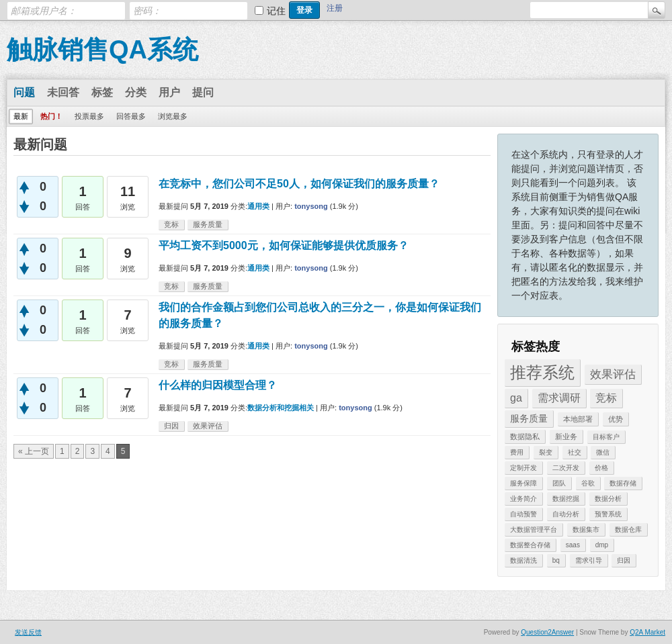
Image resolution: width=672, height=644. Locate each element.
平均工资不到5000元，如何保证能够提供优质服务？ (284, 245)
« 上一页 (34, 451)
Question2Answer (547, 632)
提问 (203, 92)
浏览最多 (173, 116)
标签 (102, 92)
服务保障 (523, 483)
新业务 (566, 436)
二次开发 (566, 468)
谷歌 (588, 483)
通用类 (258, 206)
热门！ (51, 116)
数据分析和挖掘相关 (281, 408)
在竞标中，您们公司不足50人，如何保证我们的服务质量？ (299, 184)
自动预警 (523, 514)
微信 (603, 452)
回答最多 (131, 116)
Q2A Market (647, 632)
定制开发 (523, 468)
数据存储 (623, 483)
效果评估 (613, 374)
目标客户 (606, 437)
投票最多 (89, 116)
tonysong (311, 206)
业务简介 (523, 499)
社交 (575, 452)
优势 (616, 419)
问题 (24, 92)
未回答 (63, 92)
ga (516, 398)
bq (556, 560)
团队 (559, 483)
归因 (624, 560)
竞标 (606, 398)
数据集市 (586, 530)
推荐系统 (542, 372)
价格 (601, 468)
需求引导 (589, 560)
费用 (517, 452)
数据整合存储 (530, 545)
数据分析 (608, 499)
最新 (21, 116)
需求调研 (559, 398)
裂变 (546, 452)
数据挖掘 (566, 499)
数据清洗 (523, 560)
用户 (169, 92)
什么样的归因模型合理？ (218, 385)
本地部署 (578, 419)
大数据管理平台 (534, 530)
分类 (136, 92)
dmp (602, 545)
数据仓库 (628, 530)
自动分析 (566, 514)
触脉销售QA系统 (102, 50)
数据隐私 (525, 436)
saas (573, 545)
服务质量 (529, 418)
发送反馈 (28, 632)
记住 (276, 11)
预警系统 (608, 514)
